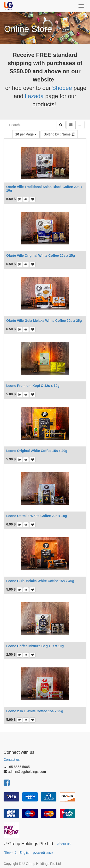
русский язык (43, 853)
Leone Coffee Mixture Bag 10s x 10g (35, 646)
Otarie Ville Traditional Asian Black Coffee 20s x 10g (44, 189)
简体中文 (10, 853)
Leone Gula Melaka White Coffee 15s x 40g (40, 581)
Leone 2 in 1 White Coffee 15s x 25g (35, 711)
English (25, 853)
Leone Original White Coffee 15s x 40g (37, 451)
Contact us (12, 760)
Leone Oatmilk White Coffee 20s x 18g (37, 516)
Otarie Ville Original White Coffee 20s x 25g (41, 256)
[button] (26, 199)
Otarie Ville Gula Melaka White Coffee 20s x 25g (44, 321)
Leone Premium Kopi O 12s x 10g (33, 386)
